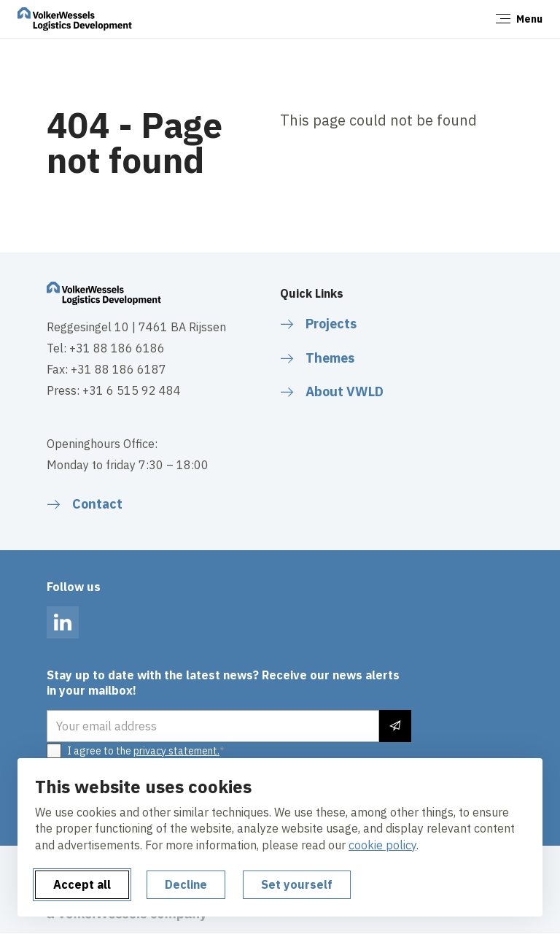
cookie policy (382, 845)
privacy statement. (176, 751)
